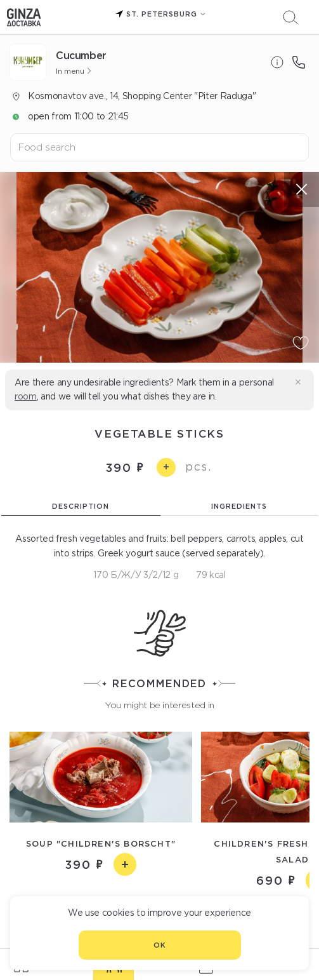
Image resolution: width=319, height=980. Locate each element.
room (26, 396)
